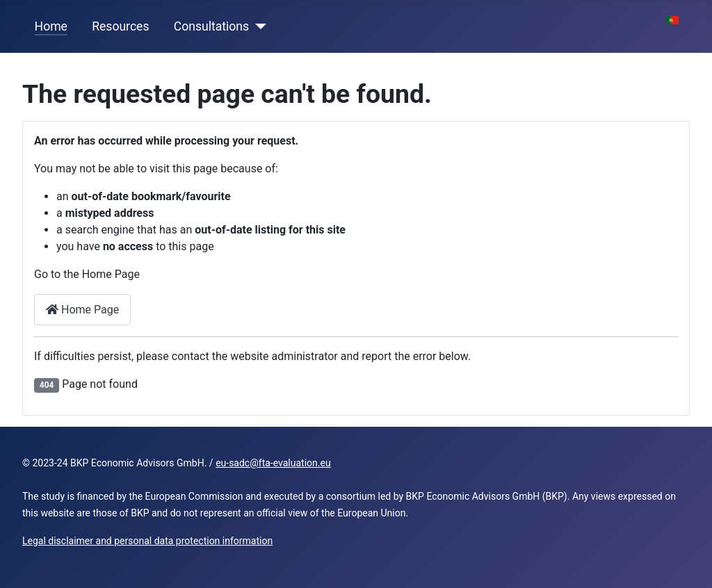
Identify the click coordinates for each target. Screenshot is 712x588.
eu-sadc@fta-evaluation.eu (273, 463)
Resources (120, 26)
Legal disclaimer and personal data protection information (147, 541)
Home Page (82, 310)
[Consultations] (258, 26)
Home (51, 26)
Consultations (211, 26)
